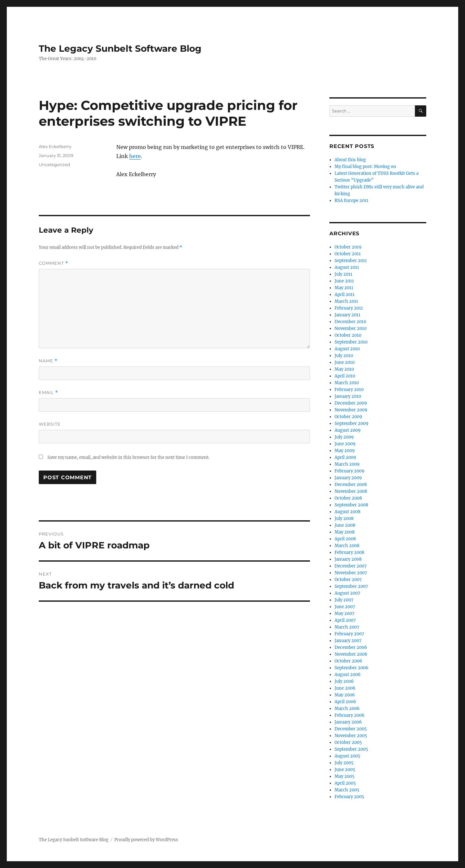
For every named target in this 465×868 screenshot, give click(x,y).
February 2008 (349, 552)
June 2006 (345, 688)
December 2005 (351, 729)
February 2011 (349, 308)
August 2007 (347, 593)
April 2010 (345, 376)
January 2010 (348, 396)
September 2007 (351, 586)
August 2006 (348, 675)
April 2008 (345, 539)
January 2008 (348, 559)
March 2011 (346, 301)
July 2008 (344, 519)
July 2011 (343, 274)
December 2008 (351, 485)
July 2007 (344, 600)
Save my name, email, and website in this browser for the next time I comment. (129, 457)
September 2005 (351, 749)
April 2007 (345, 620)
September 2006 (351, 668)
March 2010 (347, 383)
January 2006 (348, 722)
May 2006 (345, 695)
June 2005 (345, 770)
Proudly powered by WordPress (146, 840)
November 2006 (351, 654)
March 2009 (347, 464)
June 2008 (345, 525)
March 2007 (347, 627)
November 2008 (351, 491)
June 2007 (345, 607)
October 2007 (348, 580)
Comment (53, 263)
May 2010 (344, 369)
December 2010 (350, 322)
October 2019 (348, 247)
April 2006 (345, 702)
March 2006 (347, 709)
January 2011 (347, 315)
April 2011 (345, 295)
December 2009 (351, 403)
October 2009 (348, 417)
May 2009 (345, 451)
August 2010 (347, 349)
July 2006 (344, 681)
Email (48, 392)
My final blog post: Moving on (365, 167)
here (135, 156)
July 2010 (344, 356)
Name (48, 361)
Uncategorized (54, 164)
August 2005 (347, 756)
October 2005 (348, 742)
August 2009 (348, 430)
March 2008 (347, 546)
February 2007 (349, 634)
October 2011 (348, 254)
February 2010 (349, 390)
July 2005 (344, 763)
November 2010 (351, 328)
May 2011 (344, 288)
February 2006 (350, 715)
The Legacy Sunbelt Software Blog (120, 48)
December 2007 (351, 566)
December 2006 (351, 647)
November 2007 (351, 573)
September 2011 (351, 261)
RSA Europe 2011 (351, 201)
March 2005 (347, 790)
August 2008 (347, 512)
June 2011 (344, 281)
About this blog (350, 160)
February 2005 (349, 797)
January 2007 (348, 641)
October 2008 (348, 498)
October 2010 (348, 335)
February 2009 (350, 471)
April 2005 (345, 783)
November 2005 (351, 736)
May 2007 (345, 614)
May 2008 (345, 532)
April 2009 (345, 457)
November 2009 (351, 410)
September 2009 (351, 423)
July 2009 (344, 437)
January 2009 (348, 478)
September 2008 (351, 505)
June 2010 (345, 362)
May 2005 (345, 776)
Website (50, 424)
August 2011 (347, 267)
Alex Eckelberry (55, 146)
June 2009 (345, 444)
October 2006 (348, 661)
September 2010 (351, 342)
